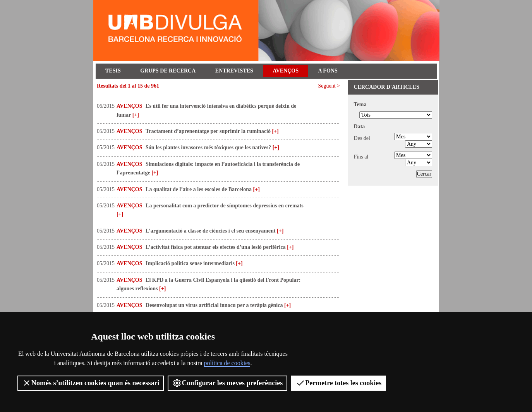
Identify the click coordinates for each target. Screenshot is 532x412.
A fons (328, 71)
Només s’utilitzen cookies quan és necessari (91, 383)
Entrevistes (234, 71)
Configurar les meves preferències (227, 383)
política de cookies (227, 363)
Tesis (113, 71)
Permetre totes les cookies (339, 383)
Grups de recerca (168, 71)
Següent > (329, 86)
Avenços (286, 71)
